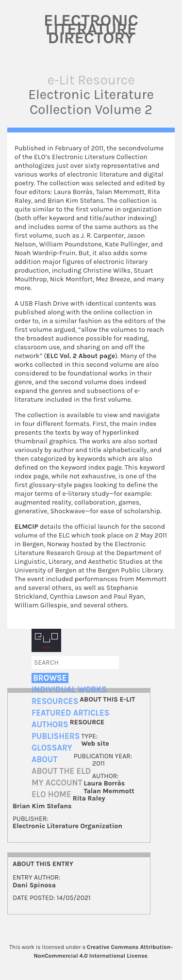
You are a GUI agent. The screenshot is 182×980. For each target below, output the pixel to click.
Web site (95, 743)
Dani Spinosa (34, 885)
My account (57, 783)
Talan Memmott (109, 791)
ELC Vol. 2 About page (81, 356)
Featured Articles (70, 713)
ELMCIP (26, 527)
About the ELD (61, 771)
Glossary (52, 748)
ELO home (51, 794)
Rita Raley (89, 798)
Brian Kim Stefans (42, 806)
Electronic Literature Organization (67, 826)
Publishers (56, 736)
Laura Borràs (105, 783)
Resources (55, 701)
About (44, 759)
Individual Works (69, 690)
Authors (50, 725)
